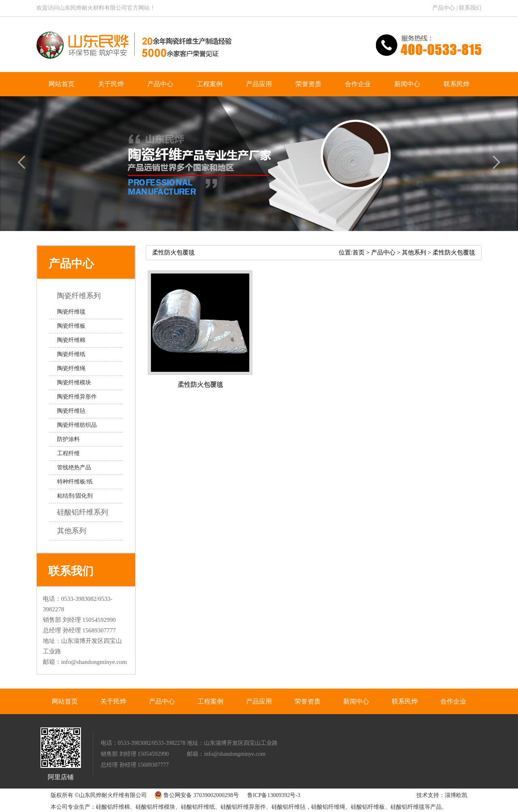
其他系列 (77, 531)
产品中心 (444, 8)
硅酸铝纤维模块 (155, 807)
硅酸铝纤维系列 (88, 512)
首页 (359, 252)
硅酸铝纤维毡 (289, 807)
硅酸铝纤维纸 (198, 807)
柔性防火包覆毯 (454, 252)
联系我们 (470, 8)
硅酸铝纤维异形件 (243, 807)
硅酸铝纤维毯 (408, 807)
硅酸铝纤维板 (368, 807)
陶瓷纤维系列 (85, 296)
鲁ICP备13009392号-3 (274, 795)
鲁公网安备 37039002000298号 (194, 795)
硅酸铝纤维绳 (328, 807)
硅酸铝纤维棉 (113, 807)
